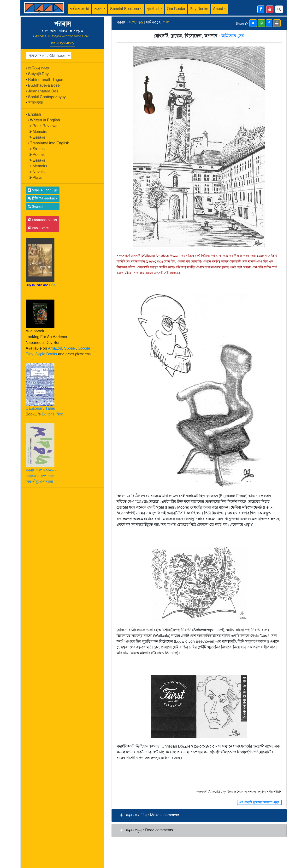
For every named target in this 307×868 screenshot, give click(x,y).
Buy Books (199, 9)
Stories (39, 149)
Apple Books (46, 354)
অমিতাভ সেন (233, 36)
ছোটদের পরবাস (39, 68)
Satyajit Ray (38, 74)
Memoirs (40, 132)
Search (35, 206)
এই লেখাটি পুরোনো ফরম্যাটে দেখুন (259, 802)
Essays (39, 137)
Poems (39, 155)
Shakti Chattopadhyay (47, 97)
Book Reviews (45, 126)
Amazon (55, 348)
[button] (199, 815)
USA (52, 285)
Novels (39, 172)
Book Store (38, 228)
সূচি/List (153, 9)
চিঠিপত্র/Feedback (43, 198)
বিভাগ (98, 9)
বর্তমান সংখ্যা (79, 9)
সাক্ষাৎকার (35, 103)
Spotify (70, 348)
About (218, 9)
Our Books (176, 9)
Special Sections (124, 9)
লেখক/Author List (42, 190)
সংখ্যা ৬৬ (136, 22)
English (35, 114)
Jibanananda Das (43, 91)
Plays (37, 178)
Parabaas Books (42, 220)
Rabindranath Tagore (46, 80)
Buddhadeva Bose (44, 85)
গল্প (166, 22)
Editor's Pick (52, 414)
